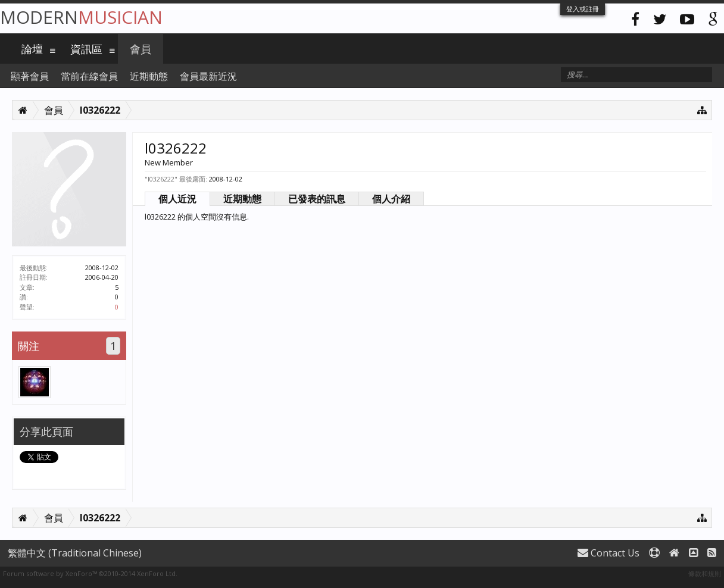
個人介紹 (391, 199)
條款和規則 (705, 573)
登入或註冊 (583, 9)
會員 (141, 49)
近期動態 (242, 199)
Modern (81, 17)
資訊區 (86, 49)
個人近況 (177, 199)
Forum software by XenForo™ (90, 573)
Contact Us (608, 553)
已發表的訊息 (317, 199)
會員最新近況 (208, 76)
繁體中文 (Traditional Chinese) (75, 553)
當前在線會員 (89, 76)
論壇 (32, 49)
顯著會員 (30, 76)
